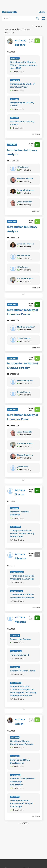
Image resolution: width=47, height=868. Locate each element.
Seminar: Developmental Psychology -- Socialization (23, 782)
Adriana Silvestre (20, 557)
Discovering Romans (20, 639)
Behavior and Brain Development (20, 761)
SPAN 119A (15, 80)
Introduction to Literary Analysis (22, 104)
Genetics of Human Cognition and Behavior (22, 743)
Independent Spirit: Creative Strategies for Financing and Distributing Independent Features (23, 691)
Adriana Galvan (20, 722)
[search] (19, 18)
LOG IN (42, 12)
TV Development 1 (20, 655)
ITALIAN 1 (14, 508)
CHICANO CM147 (17, 572)
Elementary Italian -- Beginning (20, 513)
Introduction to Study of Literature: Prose (22, 85)
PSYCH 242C (15, 775)
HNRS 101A (15, 667)
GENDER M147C (16, 591)
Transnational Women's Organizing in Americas (22, 577)
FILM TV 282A (16, 651)
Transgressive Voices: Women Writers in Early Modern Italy (22, 533)
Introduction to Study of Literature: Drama (23, 312)
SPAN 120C (15, 58)
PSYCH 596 (15, 797)
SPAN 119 (14, 99)
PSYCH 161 (15, 756)
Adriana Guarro (20, 492)
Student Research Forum (23, 671)
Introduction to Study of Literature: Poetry (23, 366)
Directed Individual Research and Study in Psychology (22, 803)
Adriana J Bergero (21, 43)
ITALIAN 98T (15, 527)
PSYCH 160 (15, 737)
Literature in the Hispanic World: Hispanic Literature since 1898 (23, 65)
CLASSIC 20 (15, 635)
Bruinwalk (9, 12)
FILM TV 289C (16, 683)
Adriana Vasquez (20, 620)
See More (36, 134)
